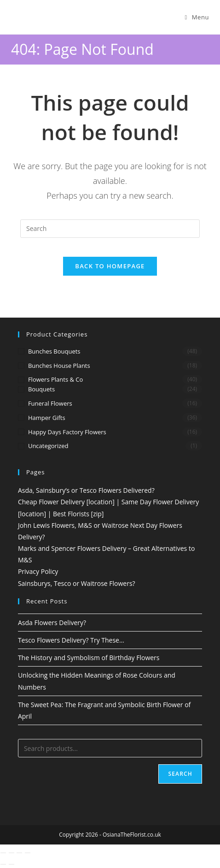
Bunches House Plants (59, 366)
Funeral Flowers (50, 403)
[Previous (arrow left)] (3, 864)
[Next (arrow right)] (12, 864)
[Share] (19, 853)
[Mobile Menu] (197, 17)
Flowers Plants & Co (55, 379)
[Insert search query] (110, 229)
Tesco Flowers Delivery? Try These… (71, 640)
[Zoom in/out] (3, 853)
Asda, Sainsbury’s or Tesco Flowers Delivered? (86, 490)
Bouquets (41, 389)
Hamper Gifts (47, 418)
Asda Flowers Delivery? (52, 623)
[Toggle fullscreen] (12, 853)
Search (180, 774)
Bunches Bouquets (54, 351)
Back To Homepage (110, 266)
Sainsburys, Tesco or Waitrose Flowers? (77, 583)
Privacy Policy (38, 571)
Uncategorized (48, 446)
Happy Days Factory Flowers (67, 432)
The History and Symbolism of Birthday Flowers (89, 658)
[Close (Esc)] (28, 853)
